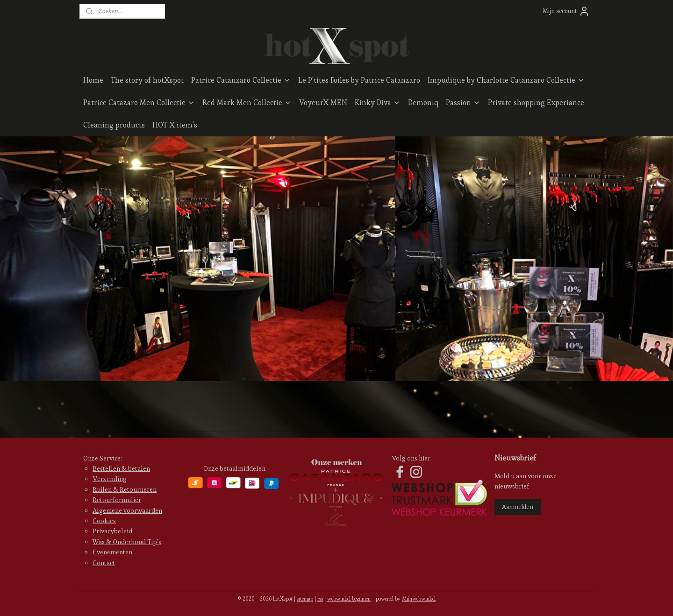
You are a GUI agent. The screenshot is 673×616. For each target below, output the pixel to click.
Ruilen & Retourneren (125, 489)
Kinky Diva (378, 103)
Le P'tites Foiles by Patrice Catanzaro (359, 80)
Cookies (104, 521)
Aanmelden (518, 507)
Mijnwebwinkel (419, 599)
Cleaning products (114, 125)
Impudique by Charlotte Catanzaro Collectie (506, 80)
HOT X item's (175, 125)
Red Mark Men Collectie (247, 103)
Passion (463, 103)
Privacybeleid (112, 531)
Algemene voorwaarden (127, 510)
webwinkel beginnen (349, 599)
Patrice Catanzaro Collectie (241, 80)
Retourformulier (117, 500)
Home (93, 80)
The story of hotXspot (147, 80)
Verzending (110, 479)
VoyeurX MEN (323, 103)
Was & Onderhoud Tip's (127, 542)
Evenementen (112, 552)
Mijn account (566, 11)
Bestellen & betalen (121, 468)
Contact (104, 563)
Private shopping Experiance (536, 103)
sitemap (305, 599)
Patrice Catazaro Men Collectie (139, 103)
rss (320, 599)
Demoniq (423, 103)
